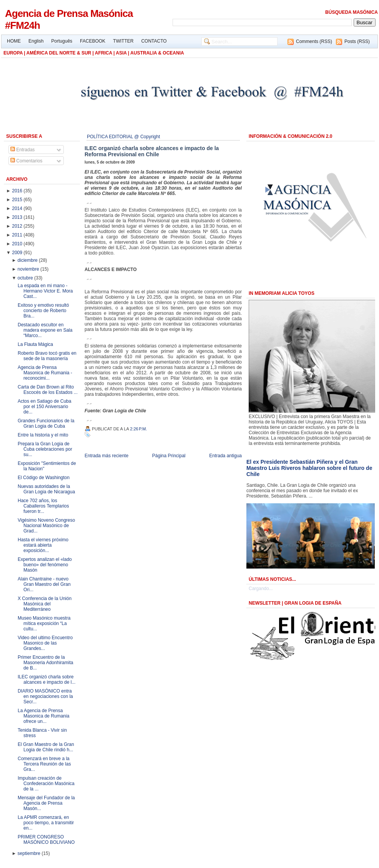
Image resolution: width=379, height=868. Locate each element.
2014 (18, 208)
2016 (18, 191)
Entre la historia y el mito (43, 435)
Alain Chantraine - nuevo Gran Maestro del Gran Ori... (44, 584)
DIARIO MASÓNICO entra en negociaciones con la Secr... (45, 696)
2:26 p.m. (138, 429)
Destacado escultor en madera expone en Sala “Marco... (45, 330)
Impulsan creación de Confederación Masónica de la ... (46, 784)
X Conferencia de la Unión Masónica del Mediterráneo (45, 604)
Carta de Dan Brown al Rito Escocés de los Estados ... (48, 390)
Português (62, 41)
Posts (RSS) (357, 41)
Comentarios (26, 161)
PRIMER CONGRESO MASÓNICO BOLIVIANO (46, 840)
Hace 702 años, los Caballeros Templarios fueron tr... (43, 506)
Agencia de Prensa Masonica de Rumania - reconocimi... (45, 373)
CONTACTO (154, 41)
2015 (18, 200)
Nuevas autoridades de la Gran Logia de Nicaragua (46, 489)
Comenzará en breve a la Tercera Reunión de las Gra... (44, 764)
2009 (18, 253)
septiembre (30, 853)
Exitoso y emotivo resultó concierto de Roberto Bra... (43, 311)
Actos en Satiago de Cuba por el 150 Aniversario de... (44, 407)
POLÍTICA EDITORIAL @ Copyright (123, 137)
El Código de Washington (44, 478)
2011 (18, 235)
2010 (18, 244)
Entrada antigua (225, 456)
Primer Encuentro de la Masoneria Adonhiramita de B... (45, 663)
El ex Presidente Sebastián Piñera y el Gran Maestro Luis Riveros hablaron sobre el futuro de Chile (309, 468)
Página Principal (169, 456)
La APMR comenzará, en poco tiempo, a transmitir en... (46, 823)
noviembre (29, 269)
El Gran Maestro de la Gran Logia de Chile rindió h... (46, 747)
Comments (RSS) (314, 41)
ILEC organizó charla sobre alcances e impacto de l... (47, 680)
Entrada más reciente (106, 456)
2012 (18, 226)
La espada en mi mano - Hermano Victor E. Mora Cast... (45, 291)
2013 (18, 217)
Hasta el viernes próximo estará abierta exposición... (43, 545)
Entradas (22, 150)
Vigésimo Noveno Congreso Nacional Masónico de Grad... (46, 526)
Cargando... (261, 589)
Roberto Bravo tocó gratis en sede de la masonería (47, 356)
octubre (26, 278)
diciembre (28, 260)
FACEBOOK (93, 41)
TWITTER (123, 41)
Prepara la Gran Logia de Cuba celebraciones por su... (45, 449)
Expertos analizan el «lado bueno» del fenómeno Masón (45, 565)
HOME (14, 41)
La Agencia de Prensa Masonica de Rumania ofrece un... (43, 716)
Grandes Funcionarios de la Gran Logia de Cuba (46, 423)
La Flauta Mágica (35, 344)
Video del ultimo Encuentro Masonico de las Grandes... (45, 643)
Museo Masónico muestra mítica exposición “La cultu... (44, 623)
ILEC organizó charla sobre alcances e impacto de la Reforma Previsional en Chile (152, 151)
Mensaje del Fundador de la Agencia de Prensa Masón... (46, 803)
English (36, 41)
